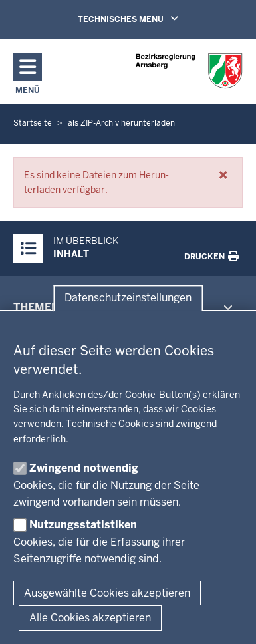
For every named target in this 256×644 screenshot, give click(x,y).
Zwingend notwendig (84, 468)
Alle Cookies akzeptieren (90, 618)
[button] (223, 175)
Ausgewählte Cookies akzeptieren (107, 593)
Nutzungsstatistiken (83, 525)
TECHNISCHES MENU (147, 19)
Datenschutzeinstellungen (128, 298)
